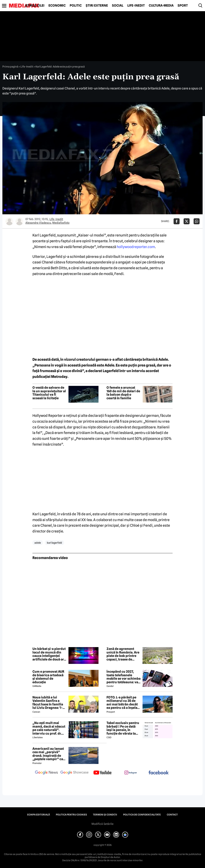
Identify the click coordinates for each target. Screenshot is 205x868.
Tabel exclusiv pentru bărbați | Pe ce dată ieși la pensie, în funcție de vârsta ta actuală (123, 728)
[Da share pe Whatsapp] (197, 221)
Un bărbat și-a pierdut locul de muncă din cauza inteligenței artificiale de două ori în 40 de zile (49, 654)
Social (118, 6)
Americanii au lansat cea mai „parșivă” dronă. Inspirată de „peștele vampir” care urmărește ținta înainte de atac (49, 754)
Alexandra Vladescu (38, 223)
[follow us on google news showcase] (74, 773)
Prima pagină (10, 67)
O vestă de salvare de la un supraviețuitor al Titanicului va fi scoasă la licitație (49, 393)
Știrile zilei (35, 6)
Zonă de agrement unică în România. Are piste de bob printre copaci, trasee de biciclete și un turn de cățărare (123, 654)
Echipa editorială (39, 815)
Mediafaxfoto (61, 223)
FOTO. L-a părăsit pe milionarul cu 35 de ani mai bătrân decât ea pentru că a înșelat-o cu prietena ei (123, 703)
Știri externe (97, 6)
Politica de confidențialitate (142, 815)
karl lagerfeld (54, 543)
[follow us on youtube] (102, 773)
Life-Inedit (136, 6)
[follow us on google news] (46, 773)
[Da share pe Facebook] (177, 221)
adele (38, 543)
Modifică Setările (102, 824)
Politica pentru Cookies (71, 815)
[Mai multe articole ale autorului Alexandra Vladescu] (9, 221)
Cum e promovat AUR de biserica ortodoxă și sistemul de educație (48, 677)
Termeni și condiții (105, 815)
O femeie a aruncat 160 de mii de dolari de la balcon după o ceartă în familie (123, 393)
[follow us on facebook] (159, 773)
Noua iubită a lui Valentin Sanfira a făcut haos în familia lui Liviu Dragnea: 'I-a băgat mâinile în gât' (48, 703)
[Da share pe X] (187, 221)
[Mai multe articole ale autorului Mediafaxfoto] (19, 221)
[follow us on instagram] (131, 773)
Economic (57, 6)
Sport (183, 6)
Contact (172, 815)
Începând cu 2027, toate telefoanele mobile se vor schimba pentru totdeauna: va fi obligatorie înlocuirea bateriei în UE (124, 677)
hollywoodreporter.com (136, 247)
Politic (76, 6)
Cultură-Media (161, 6)
